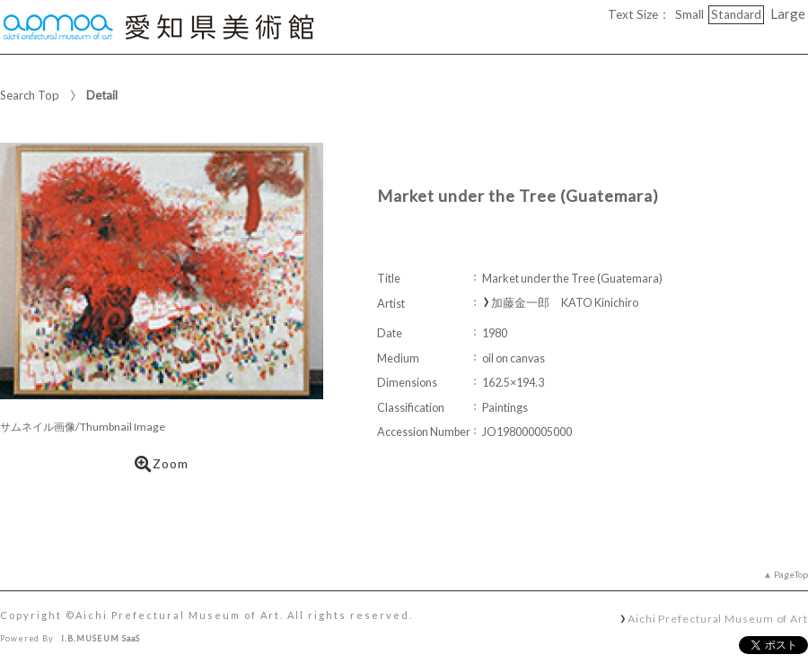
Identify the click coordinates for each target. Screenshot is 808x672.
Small (689, 14)
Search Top (30, 95)
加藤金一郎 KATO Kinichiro (565, 303)
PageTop (791, 574)
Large (788, 13)
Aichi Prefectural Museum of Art (718, 618)
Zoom (162, 464)
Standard (736, 14)
